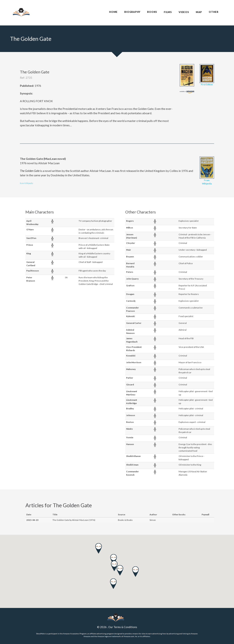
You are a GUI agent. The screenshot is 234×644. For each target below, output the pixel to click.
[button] (113, 584)
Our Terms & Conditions (123, 627)
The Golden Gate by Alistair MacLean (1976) (74, 520)
